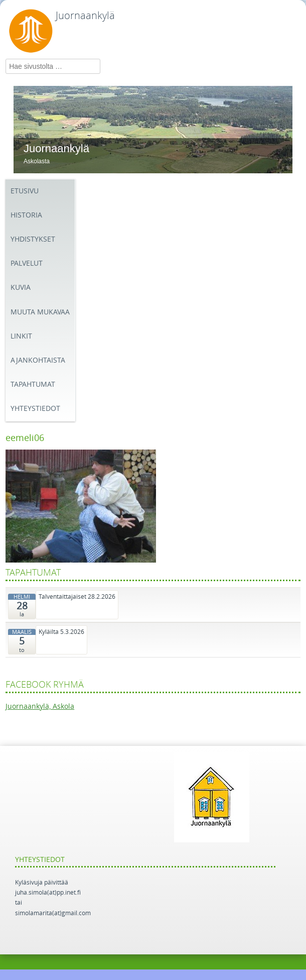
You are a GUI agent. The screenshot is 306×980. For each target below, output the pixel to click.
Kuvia (21, 288)
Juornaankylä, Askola (40, 706)
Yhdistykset (33, 239)
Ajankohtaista (38, 360)
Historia (26, 215)
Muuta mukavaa (40, 312)
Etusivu (25, 191)
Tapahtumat (33, 385)
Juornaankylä (85, 16)
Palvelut (27, 263)
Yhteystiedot (35, 409)
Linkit (21, 336)
